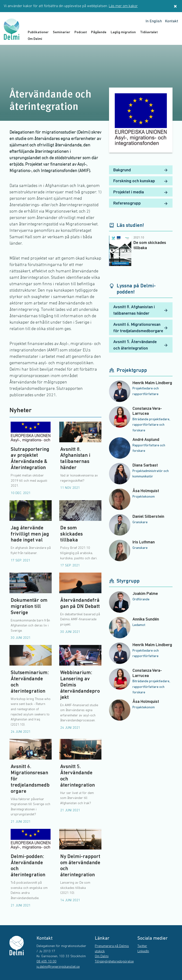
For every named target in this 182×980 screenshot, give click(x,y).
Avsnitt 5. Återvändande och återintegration (141, 345)
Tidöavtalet (149, 32)
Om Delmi (35, 39)
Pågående (99, 32)
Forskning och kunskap (141, 181)
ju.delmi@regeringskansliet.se (58, 967)
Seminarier (61, 32)
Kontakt (172, 21)
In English (154, 21)
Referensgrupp (141, 204)
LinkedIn (143, 951)
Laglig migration (123, 32)
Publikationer (38, 32)
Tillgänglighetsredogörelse (114, 962)
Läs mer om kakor (123, 6)
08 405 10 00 (46, 962)
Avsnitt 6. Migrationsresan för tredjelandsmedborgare (141, 328)
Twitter (142, 946)
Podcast (81, 32)
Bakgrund (141, 170)
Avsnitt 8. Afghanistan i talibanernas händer (141, 310)
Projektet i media (141, 192)
